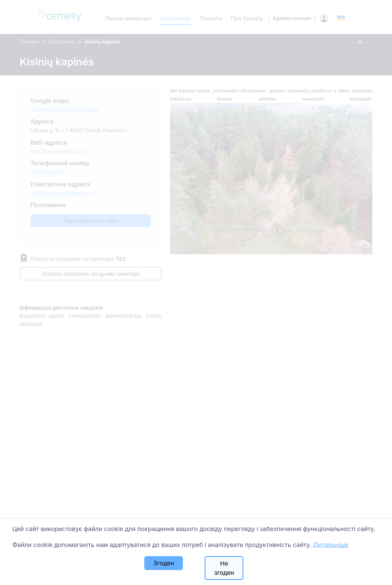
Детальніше (331, 545)
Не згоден (224, 568)
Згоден (164, 563)
